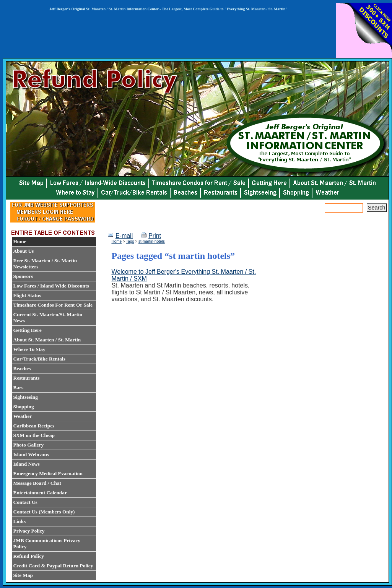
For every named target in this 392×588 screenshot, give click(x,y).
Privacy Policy (29, 531)
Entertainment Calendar (40, 493)
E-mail (124, 236)
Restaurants (27, 378)
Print (155, 236)
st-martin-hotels (152, 241)
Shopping (24, 407)
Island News (27, 464)
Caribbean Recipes (34, 426)
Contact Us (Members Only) (44, 512)
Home (20, 241)
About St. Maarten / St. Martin (47, 340)
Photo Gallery (29, 445)
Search (377, 208)
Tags (130, 241)
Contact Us (25, 502)
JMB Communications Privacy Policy (47, 543)
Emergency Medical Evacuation (48, 473)
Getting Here (28, 330)
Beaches (22, 368)
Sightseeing (26, 397)
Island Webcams (31, 454)
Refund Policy (29, 556)
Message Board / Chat (37, 483)
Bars (19, 387)
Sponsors (23, 276)
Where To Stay (29, 349)
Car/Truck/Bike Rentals (39, 359)
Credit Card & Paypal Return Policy (53, 566)
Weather (23, 416)
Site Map (23, 575)
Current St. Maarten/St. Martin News (48, 318)
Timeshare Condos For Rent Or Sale (53, 305)
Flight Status (27, 295)
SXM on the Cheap (34, 435)
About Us (24, 251)
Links (20, 521)
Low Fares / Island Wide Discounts (51, 286)
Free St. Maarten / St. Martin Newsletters (45, 264)
